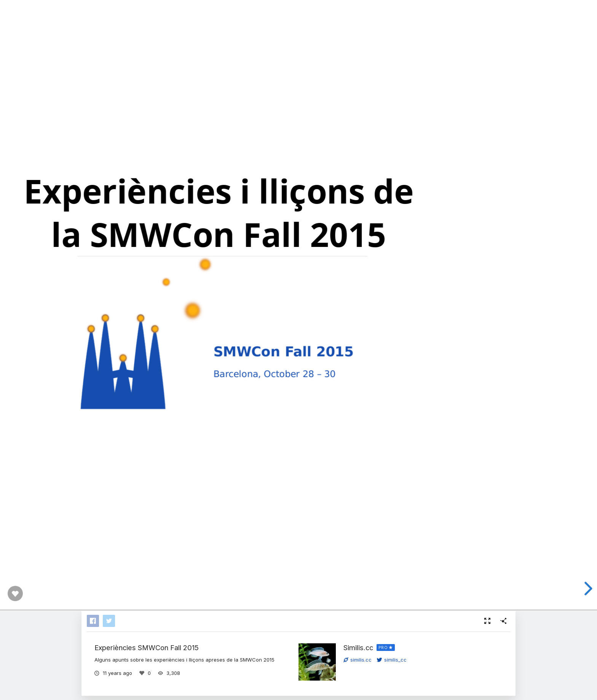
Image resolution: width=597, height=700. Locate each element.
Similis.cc (358, 647)
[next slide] (587, 589)
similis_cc (392, 660)
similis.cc (358, 660)
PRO (383, 647)
